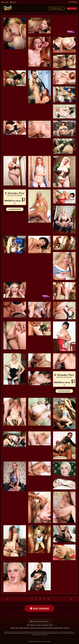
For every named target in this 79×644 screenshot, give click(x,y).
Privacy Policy (66, 628)
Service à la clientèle (19, 628)
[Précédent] (7, 599)
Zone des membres (74, 2)
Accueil (28, 625)
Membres (32, 625)
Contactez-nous (33, 628)
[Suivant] (72, 599)
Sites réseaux (6, 2)
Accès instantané (73, 9)
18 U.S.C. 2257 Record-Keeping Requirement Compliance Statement (50, 628)
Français (14, 2)
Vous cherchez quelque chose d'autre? (40, 621)
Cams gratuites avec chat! (57, 9)
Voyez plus (51, 625)
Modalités (13, 628)
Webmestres (27, 628)
